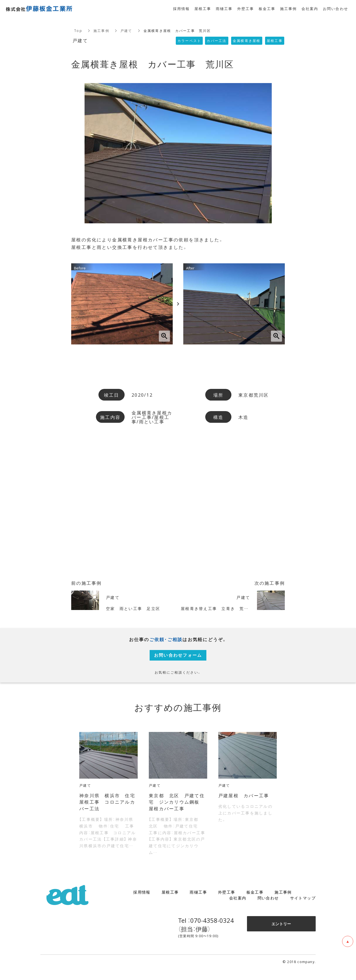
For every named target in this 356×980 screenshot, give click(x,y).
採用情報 (142, 903)
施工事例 (101, 31)
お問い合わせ (336, 8)
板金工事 (255, 903)
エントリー (281, 934)
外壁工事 (227, 903)
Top (78, 31)
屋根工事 (170, 903)
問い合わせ (268, 909)
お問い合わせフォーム (178, 659)
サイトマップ (303, 909)
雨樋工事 (198, 903)
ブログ (309, 903)
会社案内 (238, 909)
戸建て (126, 31)
